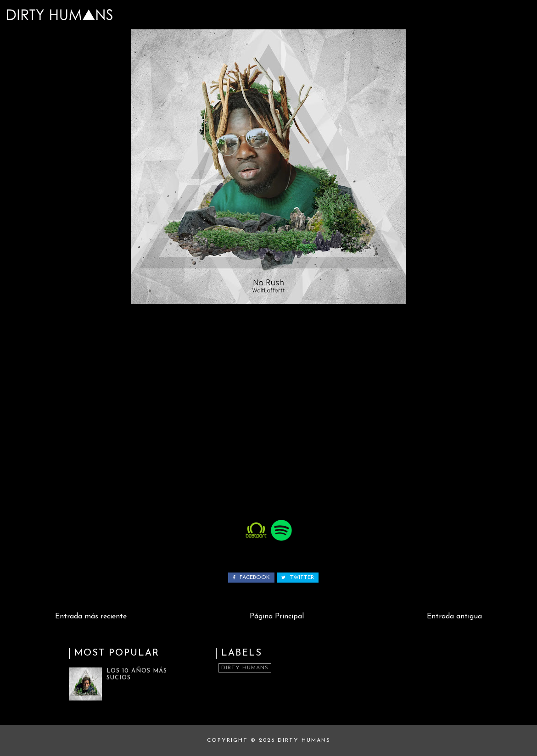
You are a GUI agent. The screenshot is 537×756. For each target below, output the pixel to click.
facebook (251, 578)
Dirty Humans (245, 668)
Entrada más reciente (91, 617)
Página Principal (277, 617)
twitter (298, 578)
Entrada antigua (454, 617)
